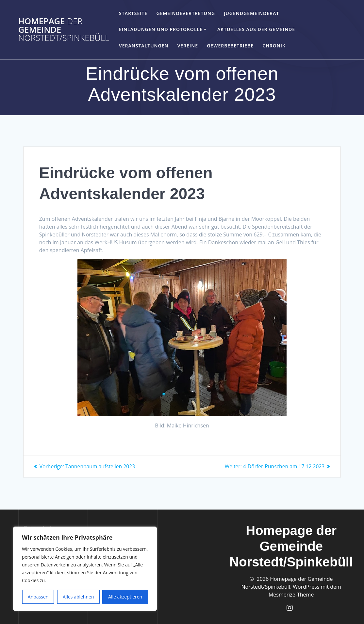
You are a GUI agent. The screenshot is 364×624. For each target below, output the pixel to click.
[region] (85, 569)
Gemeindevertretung (186, 13)
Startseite (133, 13)
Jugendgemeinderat (251, 13)
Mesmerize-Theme (291, 594)
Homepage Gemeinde (64, 30)
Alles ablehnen (78, 597)
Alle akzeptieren (125, 597)
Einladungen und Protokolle (161, 29)
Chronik (274, 46)
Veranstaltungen (144, 46)
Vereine (188, 46)
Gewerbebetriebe (230, 46)
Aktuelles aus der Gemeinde (256, 29)
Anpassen (38, 597)
